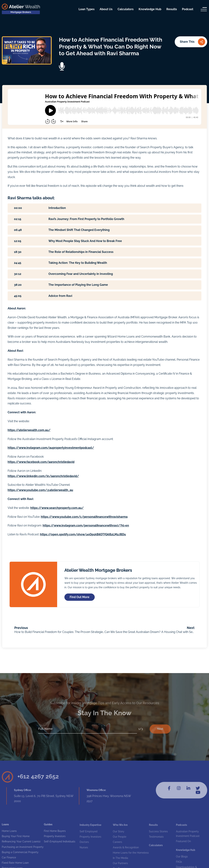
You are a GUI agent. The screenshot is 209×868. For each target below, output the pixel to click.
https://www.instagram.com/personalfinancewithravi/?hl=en (86, 525)
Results (172, 9)
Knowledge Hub (150, 9)
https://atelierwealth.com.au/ (29, 430)
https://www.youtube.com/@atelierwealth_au (40, 490)
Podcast (188, 9)
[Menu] (204, 9)
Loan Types (87, 9)
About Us (106, 9)
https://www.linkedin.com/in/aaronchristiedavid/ (43, 476)
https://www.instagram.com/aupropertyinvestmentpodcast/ (51, 448)
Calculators (126, 9)
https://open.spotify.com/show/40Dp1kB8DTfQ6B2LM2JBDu (83, 534)
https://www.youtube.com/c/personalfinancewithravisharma (84, 517)
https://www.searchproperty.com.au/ (57, 508)
